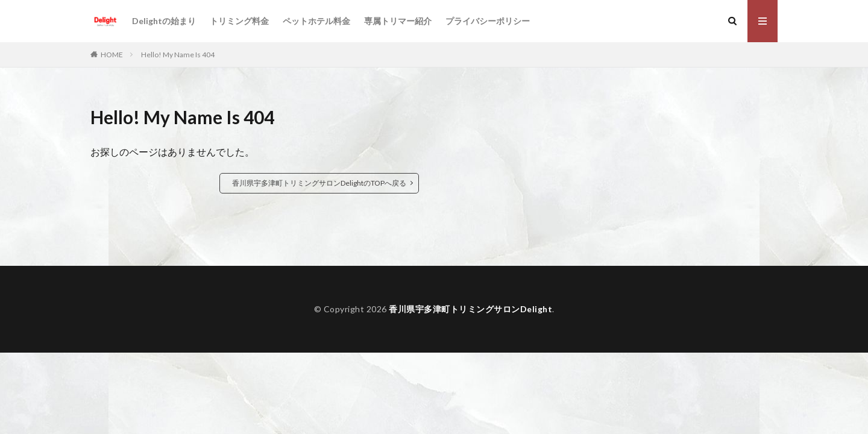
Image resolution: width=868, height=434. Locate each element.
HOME (112, 55)
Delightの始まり (164, 21)
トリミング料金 (239, 21)
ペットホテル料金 (316, 21)
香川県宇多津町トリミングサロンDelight (470, 309)
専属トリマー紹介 (398, 21)
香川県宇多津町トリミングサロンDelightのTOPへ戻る (319, 183)
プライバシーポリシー (488, 21)
